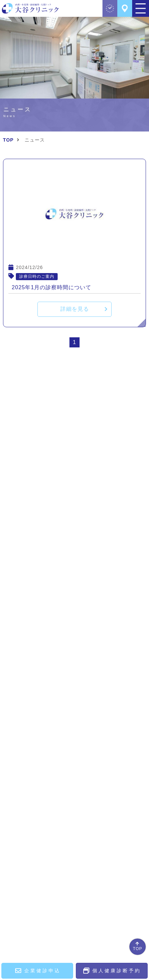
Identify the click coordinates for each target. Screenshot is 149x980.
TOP (137, 949)
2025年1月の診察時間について (52, 287)
